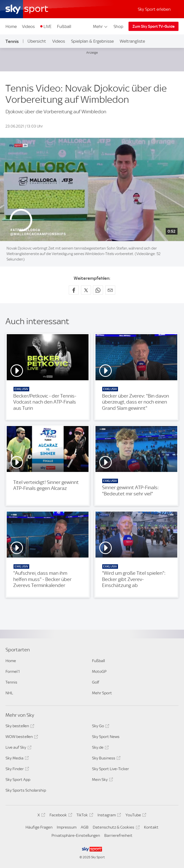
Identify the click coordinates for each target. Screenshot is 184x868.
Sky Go (100, 727)
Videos (28, 26)
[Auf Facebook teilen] (74, 290)
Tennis (12, 41)
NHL (9, 693)
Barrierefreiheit (118, 835)
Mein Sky (102, 780)
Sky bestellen (19, 727)
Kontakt (151, 827)
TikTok (84, 816)
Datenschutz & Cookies (115, 828)
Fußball (64, 26)
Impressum (67, 827)
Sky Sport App (18, 780)
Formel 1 (13, 671)
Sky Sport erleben (154, 9)
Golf (96, 682)
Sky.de (100, 748)
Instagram (108, 816)
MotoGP (99, 671)
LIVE (47, 26)
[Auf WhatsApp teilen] (98, 290)
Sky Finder (16, 770)
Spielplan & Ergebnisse (92, 41)
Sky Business (105, 759)
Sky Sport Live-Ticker (110, 769)
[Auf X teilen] (86, 290)
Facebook (60, 816)
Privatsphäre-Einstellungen (76, 835)
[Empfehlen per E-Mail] (110, 290)
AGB (85, 827)
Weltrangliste (132, 41)
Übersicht (37, 41)
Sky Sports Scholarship (26, 790)
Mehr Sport (102, 693)
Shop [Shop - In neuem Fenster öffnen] (118, 26)
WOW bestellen (21, 737)
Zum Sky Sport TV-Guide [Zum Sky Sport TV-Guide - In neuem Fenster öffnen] (153, 26)
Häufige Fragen (39, 827)
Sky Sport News (106, 737)
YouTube (135, 816)
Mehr (101, 26)
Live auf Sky (18, 748)
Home (11, 26)
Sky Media (16, 759)
